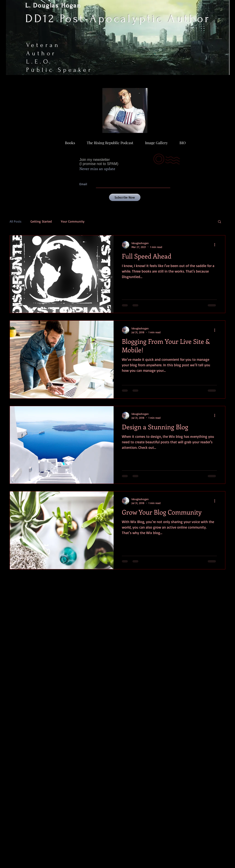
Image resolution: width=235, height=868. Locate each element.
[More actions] (216, 245)
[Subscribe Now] (125, 197)
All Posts (15, 221)
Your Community (73, 221)
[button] (220, 222)
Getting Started (41, 221)
